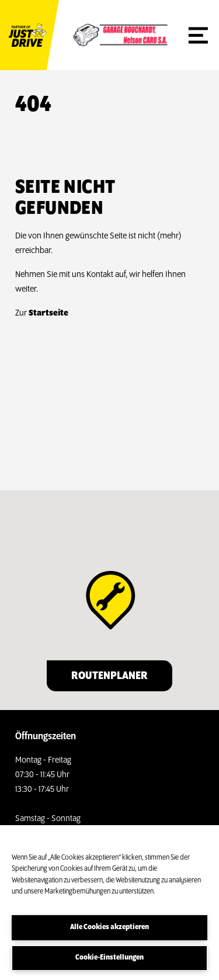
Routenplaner (109, 676)
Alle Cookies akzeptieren (109, 927)
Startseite (48, 313)
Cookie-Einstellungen (109, 958)
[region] (109, 903)
